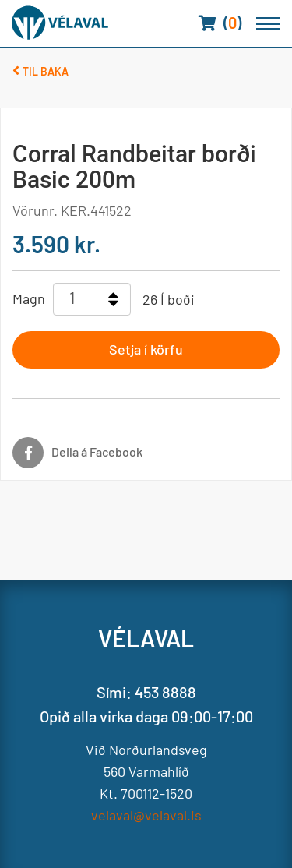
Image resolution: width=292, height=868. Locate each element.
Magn (29, 298)
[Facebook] (134, 453)
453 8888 (165, 692)
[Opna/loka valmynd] (268, 24)
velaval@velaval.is (146, 815)
